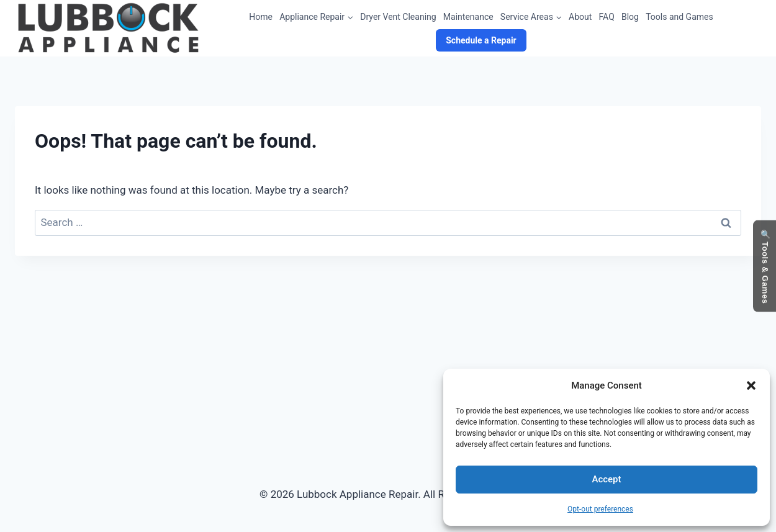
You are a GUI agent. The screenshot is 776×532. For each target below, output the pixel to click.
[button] (751, 385)
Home (261, 17)
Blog (630, 17)
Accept (606, 479)
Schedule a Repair (481, 40)
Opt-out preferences (600, 509)
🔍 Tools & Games (765, 266)
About (580, 17)
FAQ (607, 17)
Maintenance (468, 17)
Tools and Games (679, 17)
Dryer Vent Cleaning (398, 17)
